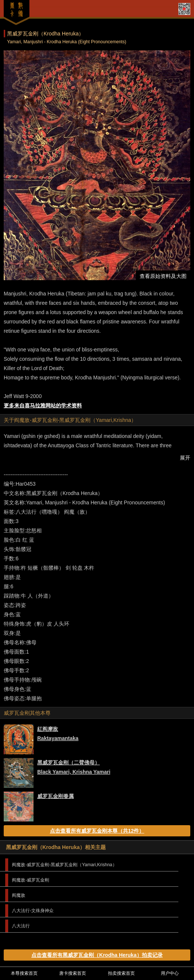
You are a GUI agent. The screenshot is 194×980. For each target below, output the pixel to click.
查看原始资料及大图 (163, 276)
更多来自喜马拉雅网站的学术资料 (43, 406)
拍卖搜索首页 (121, 973)
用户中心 (170, 973)
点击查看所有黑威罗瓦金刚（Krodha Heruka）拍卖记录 (97, 955)
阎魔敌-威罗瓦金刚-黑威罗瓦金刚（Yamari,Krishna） (64, 865)
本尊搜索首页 (24, 973)
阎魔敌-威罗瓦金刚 (31, 880)
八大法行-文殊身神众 (33, 911)
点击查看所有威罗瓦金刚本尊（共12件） (97, 831)
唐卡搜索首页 (73, 973)
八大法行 (21, 926)
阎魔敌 (19, 895)
